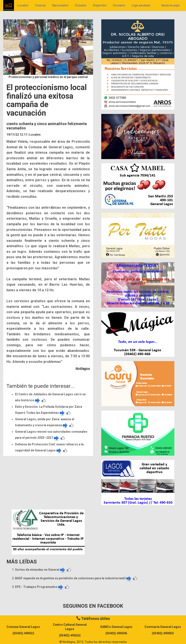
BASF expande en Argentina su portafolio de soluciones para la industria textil (74, 578)
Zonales (81, 5)
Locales (23, 5)
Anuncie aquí (170, 5)
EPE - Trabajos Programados (39, 587)
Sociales (119, 5)
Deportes (100, 5)
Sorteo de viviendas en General (40, 570)
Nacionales (60, 5)
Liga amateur (141, 5)
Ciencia (40, 5)
